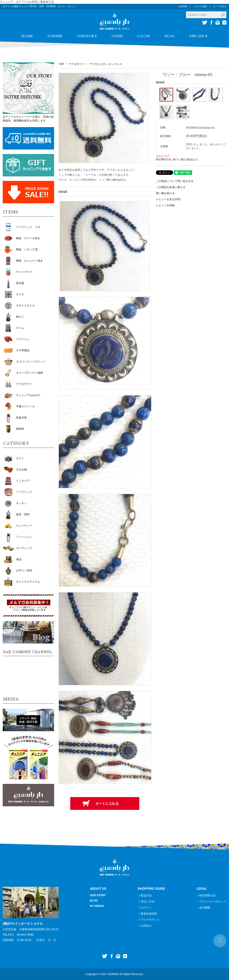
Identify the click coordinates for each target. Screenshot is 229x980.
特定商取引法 (208, 895)
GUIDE (117, 36)
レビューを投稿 (165, 205)
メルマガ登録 (200, 6)
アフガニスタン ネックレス (106, 64)
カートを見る (220, 6)
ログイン (146, 908)
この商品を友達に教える (171, 187)
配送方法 (146, 895)
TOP (61, 64)
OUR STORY (98, 895)
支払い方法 (148, 902)
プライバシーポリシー (213, 902)
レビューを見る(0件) (168, 199)
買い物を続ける (165, 193)
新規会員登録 (149, 914)
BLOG (170, 36)
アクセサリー (77, 64)
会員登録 (183, 6)
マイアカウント (150, 920)
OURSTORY (87, 36)
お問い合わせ (198, 36)
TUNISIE (55, 36)
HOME (27, 36)
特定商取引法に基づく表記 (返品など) (177, 159)
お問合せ (146, 926)
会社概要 (205, 908)
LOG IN (144, 36)
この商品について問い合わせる (175, 181)
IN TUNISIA (97, 906)
